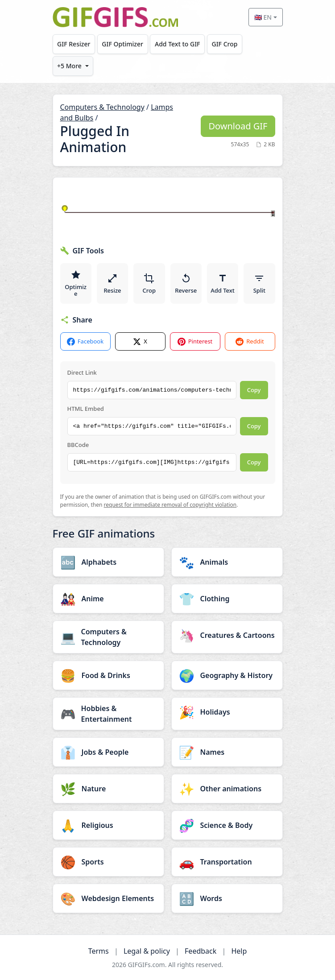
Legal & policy (147, 951)
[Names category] (227, 752)
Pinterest (195, 341)
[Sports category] (108, 862)
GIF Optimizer (122, 44)
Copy (254, 390)
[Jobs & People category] (108, 752)
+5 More (69, 66)
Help (239, 951)
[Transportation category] (227, 862)
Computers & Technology (102, 107)
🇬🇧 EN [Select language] (263, 17)
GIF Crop (224, 44)
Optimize (76, 284)
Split (259, 284)
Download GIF (238, 126)
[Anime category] (108, 599)
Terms (99, 951)
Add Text (223, 284)
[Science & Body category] (227, 825)
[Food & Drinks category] (108, 675)
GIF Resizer (74, 44)
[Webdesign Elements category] (108, 898)
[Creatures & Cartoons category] (227, 635)
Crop (149, 284)
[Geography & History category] (227, 675)
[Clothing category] (227, 599)
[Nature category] (108, 789)
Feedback (201, 951)
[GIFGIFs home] (116, 17)
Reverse (186, 284)
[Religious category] (108, 825)
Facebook (85, 341)
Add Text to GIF (178, 44)
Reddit (250, 341)
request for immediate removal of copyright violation (170, 505)
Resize (112, 284)
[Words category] (227, 898)
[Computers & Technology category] (108, 637)
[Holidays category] (227, 712)
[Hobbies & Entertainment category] (108, 714)
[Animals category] (227, 562)
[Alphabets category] (108, 562)
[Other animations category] (227, 789)
